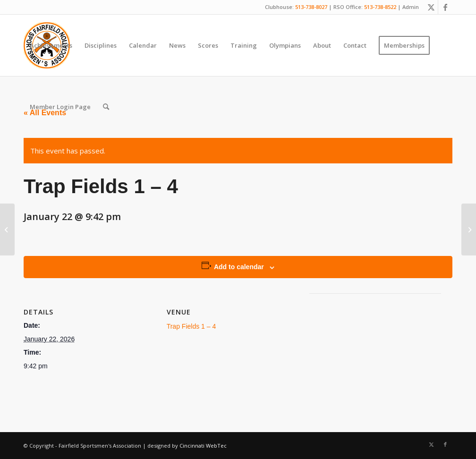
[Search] (106, 107)
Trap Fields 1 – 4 (191, 326)
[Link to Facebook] (445, 7)
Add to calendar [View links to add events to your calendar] (239, 267)
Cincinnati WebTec (203, 446)
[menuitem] (51, 45)
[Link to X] (431, 7)
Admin (411, 7)
